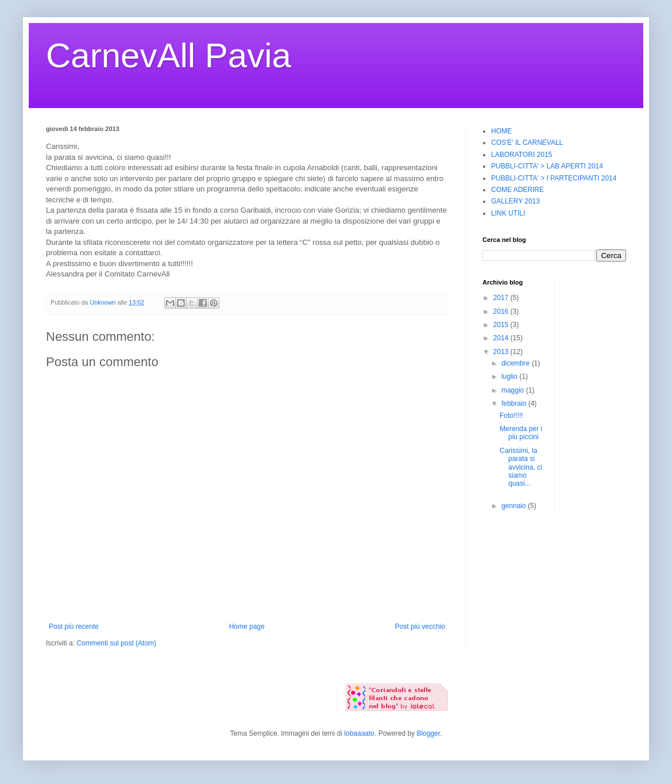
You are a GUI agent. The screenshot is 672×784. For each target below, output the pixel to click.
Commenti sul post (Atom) (116, 643)
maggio (514, 390)
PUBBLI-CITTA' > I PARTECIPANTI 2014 (554, 178)
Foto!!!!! (511, 416)
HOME (501, 131)
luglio (510, 376)
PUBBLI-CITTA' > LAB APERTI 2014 (547, 166)
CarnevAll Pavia (169, 55)
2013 (502, 352)
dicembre (517, 363)
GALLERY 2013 (515, 201)
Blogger (428, 733)
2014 (502, 338)
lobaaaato (359, 733)
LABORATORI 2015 (522, 155)
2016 (502, 312)
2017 (502, 298)
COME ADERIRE (517, 190)
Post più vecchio (420, 627)
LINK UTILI (508, 213)
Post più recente (74, 627)
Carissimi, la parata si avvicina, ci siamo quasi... (521, 467)
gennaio (515, 506)
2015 (502, 325)
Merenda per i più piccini (521, 433)
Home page (247, 627)
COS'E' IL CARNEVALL (527, 143)
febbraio (515, 403)
